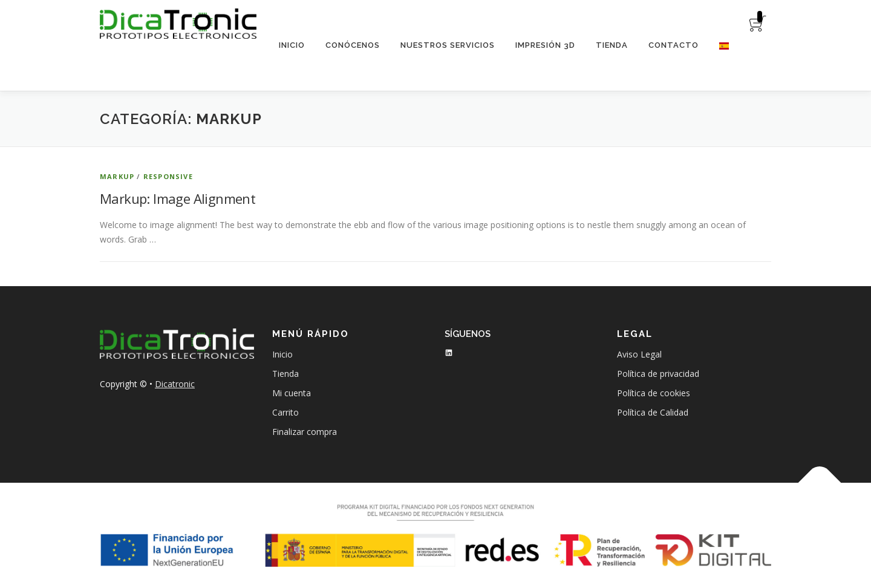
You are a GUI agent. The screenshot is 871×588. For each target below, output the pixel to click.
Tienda (612, 45)
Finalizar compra (305, 432)
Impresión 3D (545, 45)
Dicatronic (175, 384)
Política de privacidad (658, 374)
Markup (117, 176)
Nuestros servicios (448, 45)
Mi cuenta (292, 393)
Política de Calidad (653, 412)
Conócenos (353, 45)
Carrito (285, 412)
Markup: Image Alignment (178, 198)
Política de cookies (654, 393)
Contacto (674, 45)
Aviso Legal (639, 354)
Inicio (292, 45)
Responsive (168, 176)
